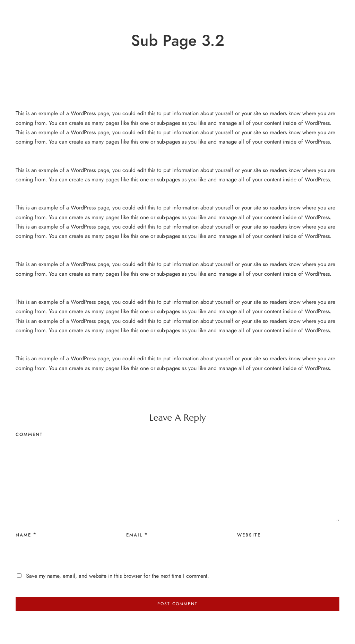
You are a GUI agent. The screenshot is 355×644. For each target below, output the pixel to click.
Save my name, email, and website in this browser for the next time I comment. (118, 576)
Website (249, 535)
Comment (29, 435)
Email (134, 535)
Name (23, 535)
